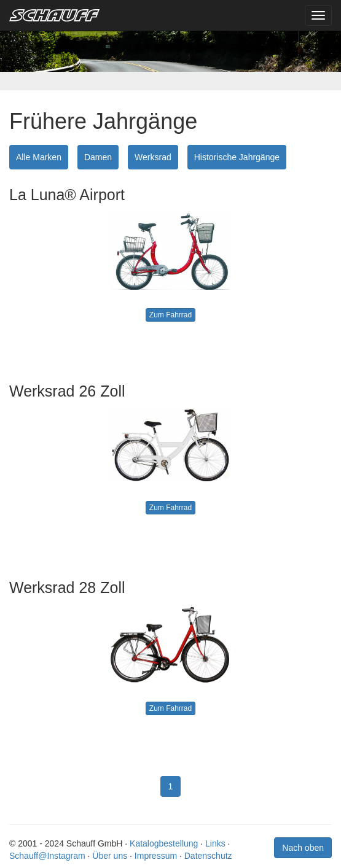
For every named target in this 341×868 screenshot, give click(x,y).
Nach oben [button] (303, 848)
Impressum (156, 856)
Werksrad (153, 157)
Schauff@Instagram (47, 856)
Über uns (110, 856)
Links (215, 843)
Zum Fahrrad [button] (171, 315)
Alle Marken (39, 157)
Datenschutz (208, 856)
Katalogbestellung (164, 843)
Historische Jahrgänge (237, 157)
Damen (98, 157)
